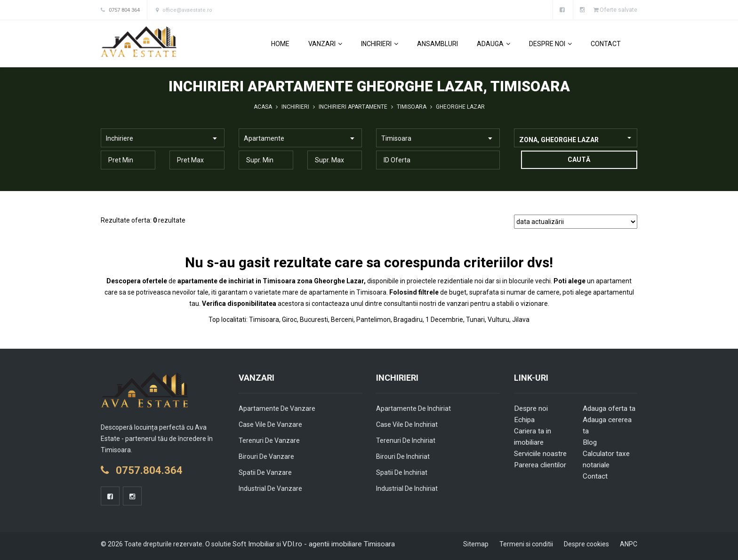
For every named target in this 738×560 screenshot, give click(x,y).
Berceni (342, 319)
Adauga (493, 43)
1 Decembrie (444, 319)
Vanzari (325, 43)
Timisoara (396, 138)
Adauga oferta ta (608, 408)
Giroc (289, 319)
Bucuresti (314, 319)
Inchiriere (120, 138)
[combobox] (576, 137)
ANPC (629, 544)
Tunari (475, 319)
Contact (606, 43)
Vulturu (498, 319)
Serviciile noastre (539, 453)
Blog (589, 442)
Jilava (521, 319)
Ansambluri (437, 43)
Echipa (524, 419)
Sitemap (476, 544)
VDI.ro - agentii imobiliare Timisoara (333, 544)
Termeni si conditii (526, 544)
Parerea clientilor (539, 464)
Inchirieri (380, 43)
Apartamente (264, 138)
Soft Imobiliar (253, 544)
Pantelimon (373, 319)
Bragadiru (408, 319)
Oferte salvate (615, 10)
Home (280, 43)
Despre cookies (586, 544)
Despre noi (550, 43)
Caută (576, 159)
